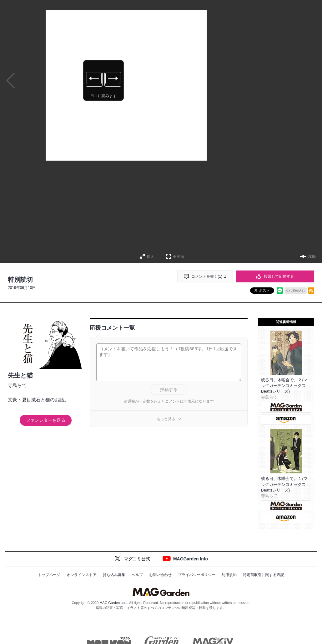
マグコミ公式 (137, 559)
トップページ (49, 575)
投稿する (169, 389)
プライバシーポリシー (197, 575)
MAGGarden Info (191, 559)
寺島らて (17, 385)
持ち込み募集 (114, 575)
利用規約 (229, 575)
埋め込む (298, 291)
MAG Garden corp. (114, 603)
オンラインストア (82, 575)
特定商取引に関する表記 (264, 575)
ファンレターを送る (46, 420)
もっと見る (166, 419)
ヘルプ (137, 575)
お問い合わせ (160, 575)
